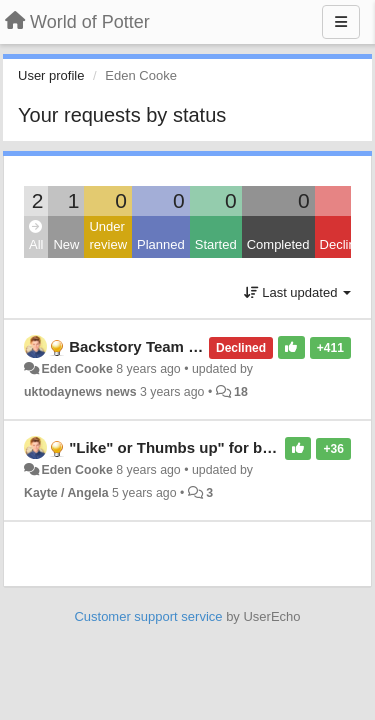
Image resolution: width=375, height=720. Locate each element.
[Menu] (341, 22)
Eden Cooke (76, 369)
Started (216, 244)
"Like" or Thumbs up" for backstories (202, 447)
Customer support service (148, 616)
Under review (108, 236)
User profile (51, 75)
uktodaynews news (80, 392)
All (36, 236)
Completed (278, 244)
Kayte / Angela (66, 493)
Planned (161, 244)
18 (241, 392)
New (66, 244)
